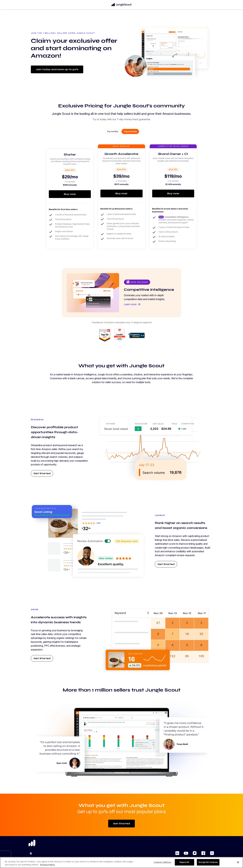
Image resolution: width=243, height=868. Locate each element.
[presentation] (5, 856)
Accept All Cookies (208, 862)
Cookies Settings (162, 862)
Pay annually (130, 131)
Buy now (70, 194)
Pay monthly (113, 131)
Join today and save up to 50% (57, 69)
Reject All (184, 862)
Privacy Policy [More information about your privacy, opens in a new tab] (47, 865)
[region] (122, 863)
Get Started (42, 473)
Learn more (132, 304)
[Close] (238, 862)
